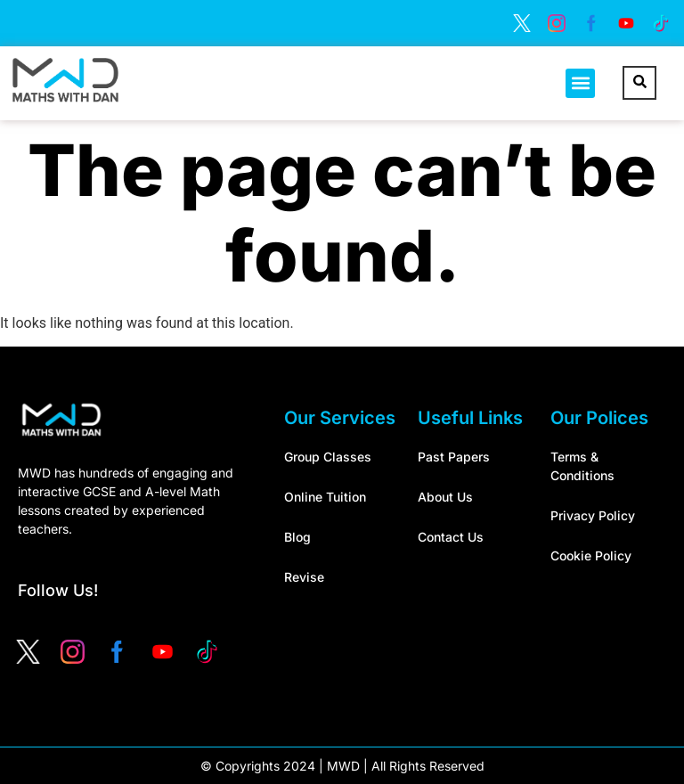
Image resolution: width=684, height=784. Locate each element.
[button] (580, 83)
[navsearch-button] (639, 83)
